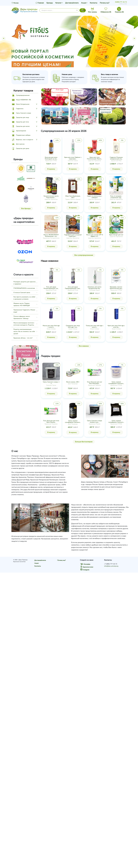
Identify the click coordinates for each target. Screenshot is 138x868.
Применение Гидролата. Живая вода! (24, 311)
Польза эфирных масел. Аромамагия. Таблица (22, 317)
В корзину (51, 169)
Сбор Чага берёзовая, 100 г (73, 197)
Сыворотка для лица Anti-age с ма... (73, 326)
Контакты (94, 3)
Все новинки (84, 346)
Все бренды (26, 209)
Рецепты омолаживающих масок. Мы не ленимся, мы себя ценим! (24, 331)
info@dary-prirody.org (111, 566)
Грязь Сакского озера (21, 113)
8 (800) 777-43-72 (121, 2)
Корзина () (119, 12)
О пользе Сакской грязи (22, 293)
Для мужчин (18, 144)
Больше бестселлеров (84, 442)
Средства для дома (20, 148)
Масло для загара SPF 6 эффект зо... (95, 236)
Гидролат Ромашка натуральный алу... (116, 158)
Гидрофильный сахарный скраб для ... (73, 236)
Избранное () (106, 12)
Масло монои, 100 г (73, 382)
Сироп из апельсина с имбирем (95, 197)
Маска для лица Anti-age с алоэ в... (51, 326)
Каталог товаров (23, 91)
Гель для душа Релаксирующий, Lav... (51, 288)
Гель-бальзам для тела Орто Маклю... (51, 421)
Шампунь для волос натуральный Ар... (95, 288)
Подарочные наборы (21, 135)
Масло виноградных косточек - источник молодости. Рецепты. (24, 324)
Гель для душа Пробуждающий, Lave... (73, 288)
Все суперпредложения (84, 255)
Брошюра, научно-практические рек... (116, 288)
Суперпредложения (20, 95)
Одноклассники (87, 567)
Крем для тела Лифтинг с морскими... (73, 158)
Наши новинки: (50, 261)
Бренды (50, 3)
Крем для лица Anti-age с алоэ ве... (116, 326)
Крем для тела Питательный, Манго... (95, 158)
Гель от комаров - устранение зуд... (116, 197)
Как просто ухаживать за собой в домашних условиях (24, 298)
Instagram (85, 570)
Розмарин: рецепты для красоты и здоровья (24, 283)
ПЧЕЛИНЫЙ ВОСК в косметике (24, 288)
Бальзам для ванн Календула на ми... (51, 158)
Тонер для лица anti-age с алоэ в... (95, 326)
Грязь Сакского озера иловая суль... (95, 421)
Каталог (58, 3)
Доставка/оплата (72, 3)
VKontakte (85, 564)
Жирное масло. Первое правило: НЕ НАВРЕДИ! (22, 304)
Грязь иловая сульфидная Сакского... (116, 383)
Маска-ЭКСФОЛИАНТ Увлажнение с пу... (51, 236)
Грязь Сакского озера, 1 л (51, 383)
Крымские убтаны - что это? (23, 338)
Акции (84, 3)
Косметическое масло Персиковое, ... (51, 197)
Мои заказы (92, 12)
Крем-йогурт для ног (116, 235)
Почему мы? (105, 3)
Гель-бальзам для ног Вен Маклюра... (95, 383)
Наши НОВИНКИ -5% (21, 100)
